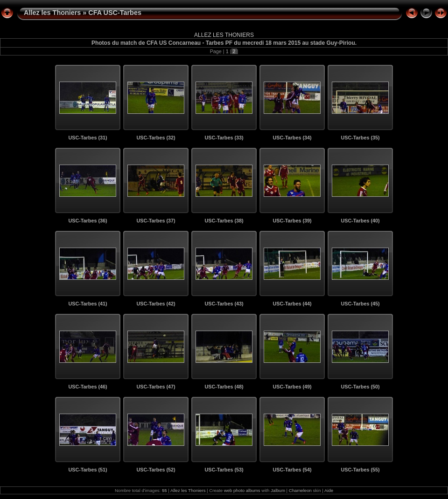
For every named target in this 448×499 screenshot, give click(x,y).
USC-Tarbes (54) (292, 470)
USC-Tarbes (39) (292, 221)
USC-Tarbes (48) (224, 387)
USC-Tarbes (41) (87, 304)
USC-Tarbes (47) (156, 387)
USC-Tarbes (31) (87, 138)
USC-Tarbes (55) (360, 470)
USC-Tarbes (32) (156, 138)
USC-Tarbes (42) (156, 304)
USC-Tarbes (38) (224, 221)
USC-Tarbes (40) (360, 221)
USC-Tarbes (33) (224, 138)
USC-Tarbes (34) (292, 138)
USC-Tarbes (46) (87, 387)
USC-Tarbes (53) (224, 470)
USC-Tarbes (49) (292, 387)
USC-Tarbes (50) (360, 387)
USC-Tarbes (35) (360, 138)
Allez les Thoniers (52, 13)
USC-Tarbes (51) (87, 470)
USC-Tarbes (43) (224, 304)
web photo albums (242, 490)
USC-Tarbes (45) (360, 304)
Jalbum (278, 490)
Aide (329, 490)
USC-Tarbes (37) (156, 221)
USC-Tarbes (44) (292, 304)
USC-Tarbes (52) (156, 470)
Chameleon (300, 490)
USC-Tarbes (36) (87, 221)
